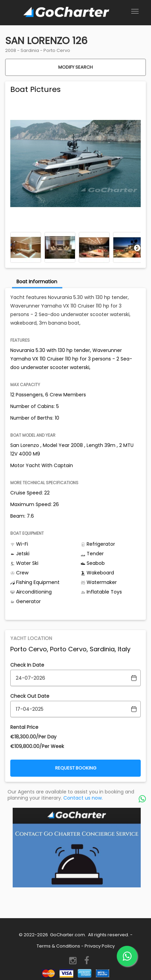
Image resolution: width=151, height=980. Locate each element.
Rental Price (24, 727)
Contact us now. (83, 798)
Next (137, 248)
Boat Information (37, 282)
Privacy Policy (100, 946)
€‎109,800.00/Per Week (37, 746)
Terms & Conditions (58, 946)
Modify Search (75, 67)
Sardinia (30, 50)
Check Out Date (30, 696)
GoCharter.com (67, 935)
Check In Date (27, 665)
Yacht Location (31, 638)
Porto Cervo (57, 50)
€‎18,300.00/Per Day (33, 737)
